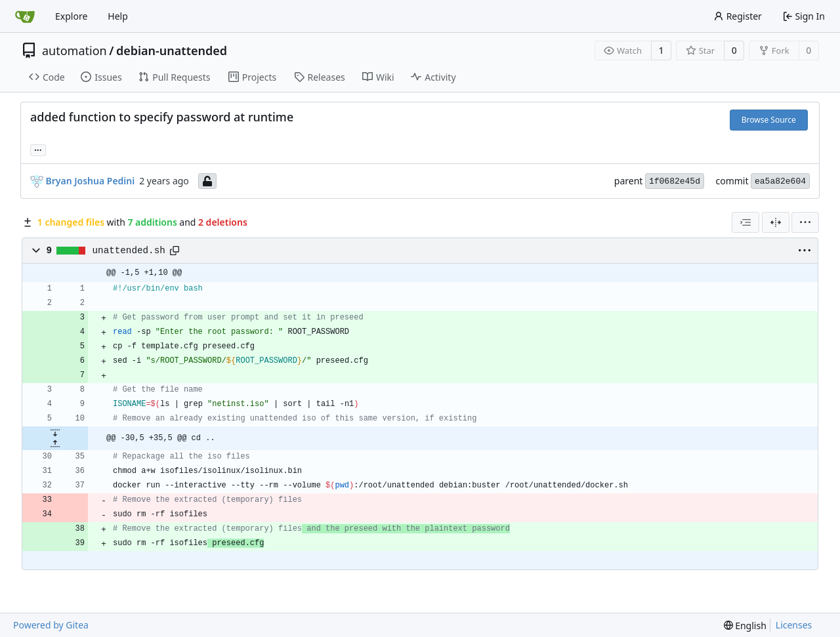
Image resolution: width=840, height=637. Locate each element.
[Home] (25, 16)
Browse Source (769, 120)
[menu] (805, 222)
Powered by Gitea (51, 625)
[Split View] (776, 222)
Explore (71, 16)
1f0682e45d (675, 181)
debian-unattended (172, 51)
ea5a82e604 (780, 181)
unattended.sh (129, 251)
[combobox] (745, 222)
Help (118, 16)
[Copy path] (175, 251)
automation (74, 51)
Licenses (794, 625)
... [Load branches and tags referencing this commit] (38, 149)
